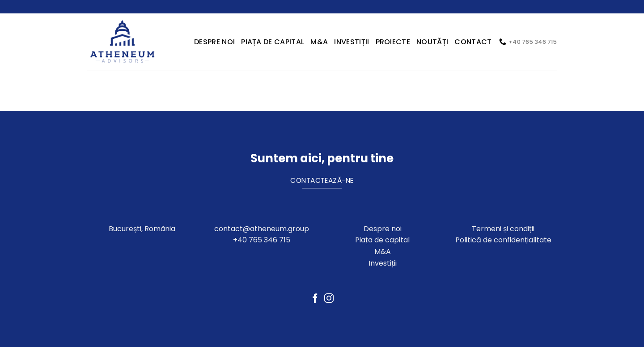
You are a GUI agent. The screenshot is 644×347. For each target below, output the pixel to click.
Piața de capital (273, 42)
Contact (473, 42)
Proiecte (393, 42)
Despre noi (383, 229)
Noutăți (432, 42)
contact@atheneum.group (262, 229)
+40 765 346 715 (262, 240)
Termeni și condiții (503, 229)
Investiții (352, 42)
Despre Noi (214, 42)
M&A (319, 42)
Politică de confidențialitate (503, 240)
